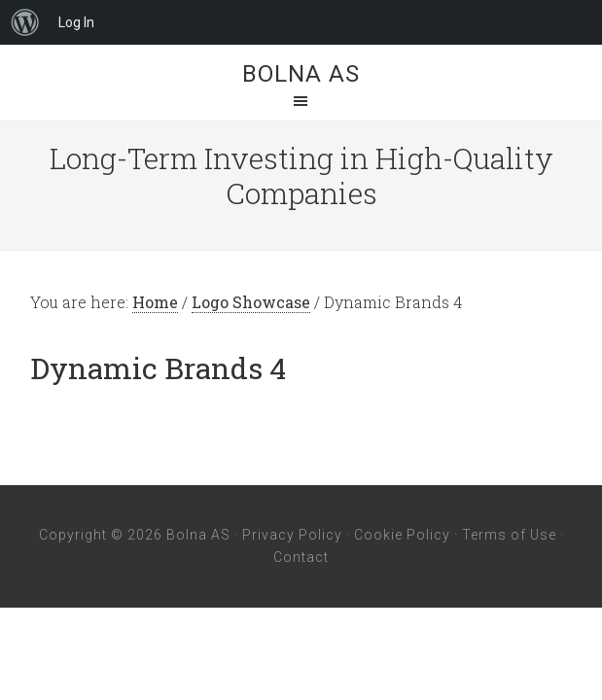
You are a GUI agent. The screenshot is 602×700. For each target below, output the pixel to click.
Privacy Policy (292, 535)
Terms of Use (509, 535)
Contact (301, 557)
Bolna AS (301, 74)
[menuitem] (25, 22)
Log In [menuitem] (76, 22)
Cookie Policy (402, 535)
